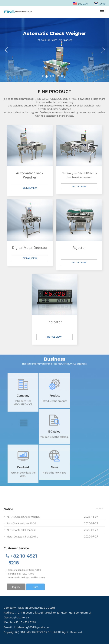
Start (58, 76)
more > (99, 510)
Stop (62, 76)
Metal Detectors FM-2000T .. (22, 538)
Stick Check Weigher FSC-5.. (22, 525)
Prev (4, 50)
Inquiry (16, 588)
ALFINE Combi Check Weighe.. (23, 518)
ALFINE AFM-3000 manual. (21, 531)
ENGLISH (80, 4)
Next (105, 50)
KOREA (100, 4)
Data (35, 588)
